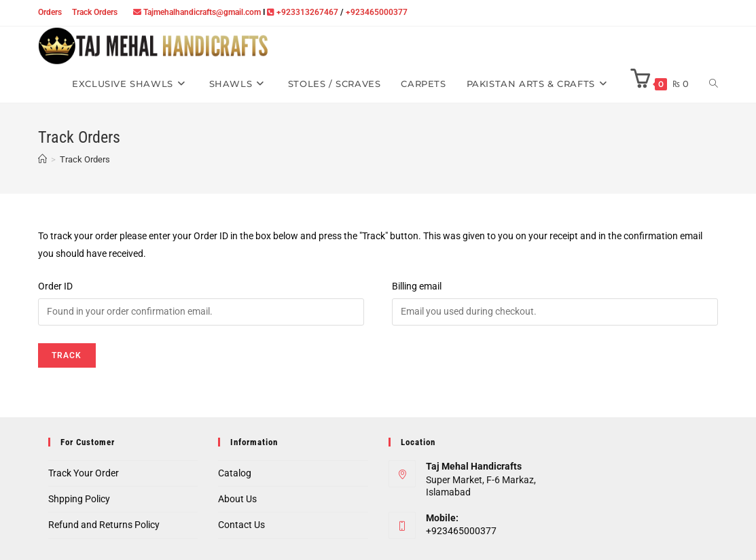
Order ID (55, 286)
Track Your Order (84, 473)
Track (67, 355)
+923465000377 (377, 12)
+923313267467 (307, 12)
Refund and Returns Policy (104, 525)
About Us (237, 499)
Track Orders (95, 12)
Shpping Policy (79, 499)
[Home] (42, 159)
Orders (50, 12)
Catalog (235, 473)
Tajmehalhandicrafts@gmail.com (202, 12)
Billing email (417, 286)
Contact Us (241, 525)
